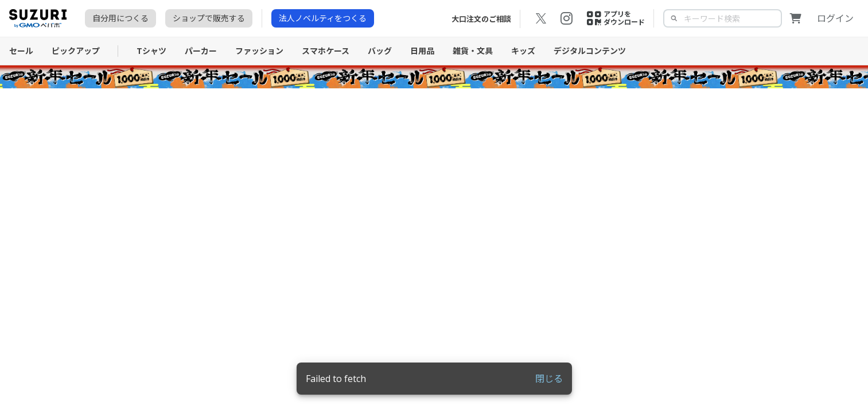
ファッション (259, 51)
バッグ (380, 51)
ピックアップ (76, 51)
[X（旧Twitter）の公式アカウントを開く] (541, 18)
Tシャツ (151, 51)
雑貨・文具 (473, 51)
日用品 (422, 51)
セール (21, 51)
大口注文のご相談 (481, 19)
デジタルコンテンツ (590, 51)
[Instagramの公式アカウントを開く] (566, 18)
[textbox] (732, 18)
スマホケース (326, 51)
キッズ (523, 51)
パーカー (201, 51)
